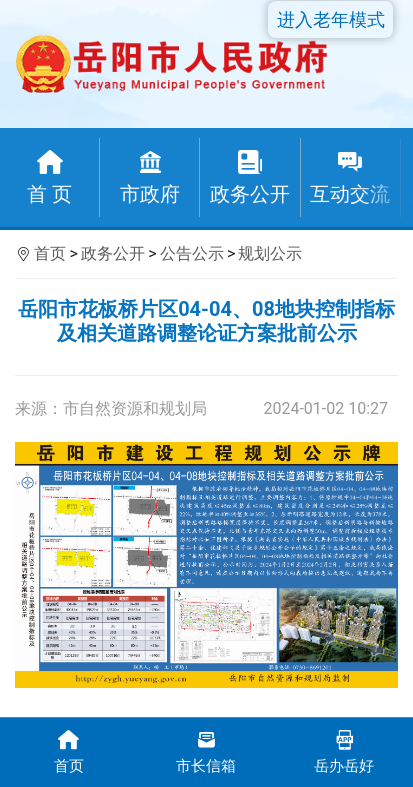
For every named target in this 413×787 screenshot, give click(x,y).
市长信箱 (207, 750)
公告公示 (192, 253)
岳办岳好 (344, 750)
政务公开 (113, 253)
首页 (50, 253)
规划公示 (270, 253)
